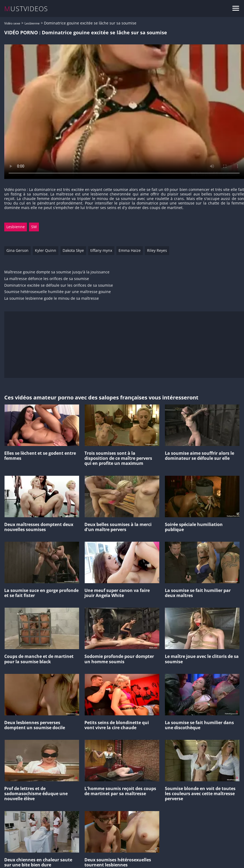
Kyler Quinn (46, 250)
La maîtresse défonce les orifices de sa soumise (47, 279)
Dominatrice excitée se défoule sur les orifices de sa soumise (59, 285)
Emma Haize (130, 250)
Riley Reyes (157, 250)
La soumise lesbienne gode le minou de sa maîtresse (52, 299)
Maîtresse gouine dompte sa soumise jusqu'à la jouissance (57, 272)
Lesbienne (32, 23)
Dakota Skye (73, 250)
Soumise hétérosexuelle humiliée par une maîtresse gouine (58, 292)
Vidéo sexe (12, 23)
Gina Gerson (17, 250)
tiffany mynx (101, 250)
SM (34, 227)
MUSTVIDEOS (26, 9)
